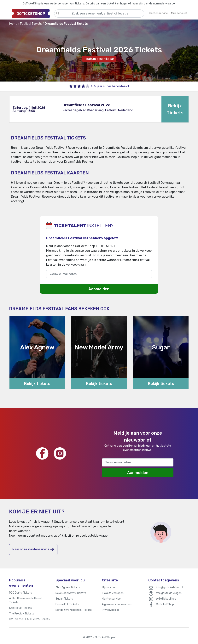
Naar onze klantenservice (33, 549)
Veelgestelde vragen (169, 593)
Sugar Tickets (64, 599)
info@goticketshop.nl (169, 588)
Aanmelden (99, 289)
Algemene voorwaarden (117, 604)
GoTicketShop (165, 604)
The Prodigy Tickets (22, 614)
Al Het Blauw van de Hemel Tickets (26, 600)
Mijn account (110, 588)
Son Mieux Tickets (20, 608)
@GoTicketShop (166, 599)
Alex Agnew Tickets (68, 588)
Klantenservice (111, 599)
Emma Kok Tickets (67, 604)
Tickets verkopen (113, 593)
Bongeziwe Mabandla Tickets (74, 610)
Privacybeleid (110, 610)
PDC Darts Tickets (20, 593)
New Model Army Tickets (71, 593)
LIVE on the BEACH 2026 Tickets (29, 619)
